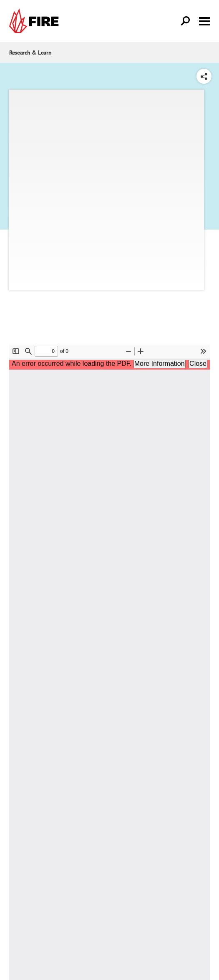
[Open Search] (186, 21)
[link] (36, 21)
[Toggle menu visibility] (204, 20)
